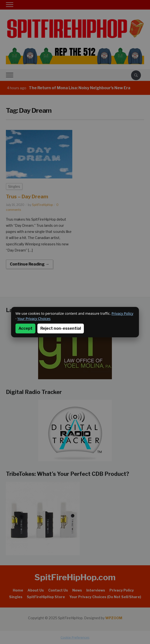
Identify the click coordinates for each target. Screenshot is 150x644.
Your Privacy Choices (34, 319)
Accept (25, 328)
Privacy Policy (122, 313)
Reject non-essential (61, 328)
